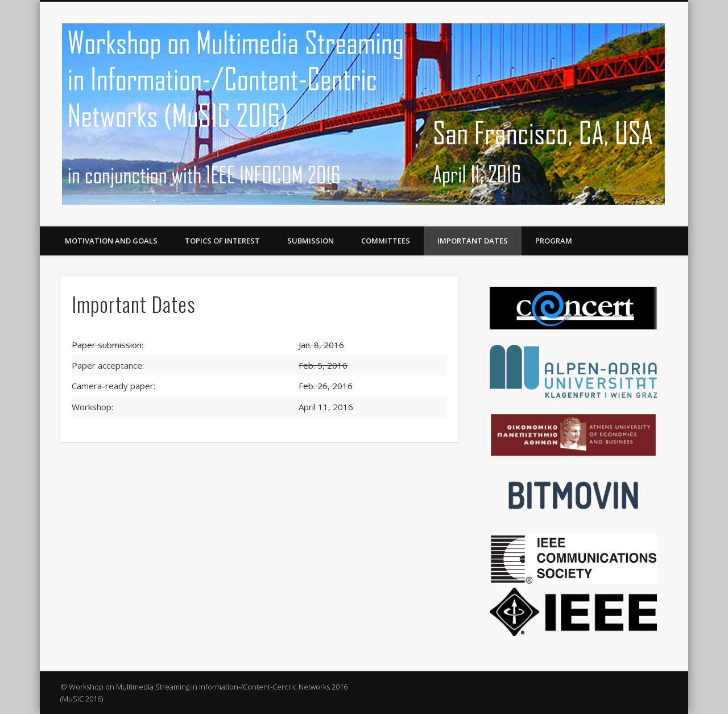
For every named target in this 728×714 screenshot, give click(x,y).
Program (554, 241)
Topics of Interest (222, 241)
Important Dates (473, 241)
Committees (386, 241)
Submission (311, 241)
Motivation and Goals (111, 241)
